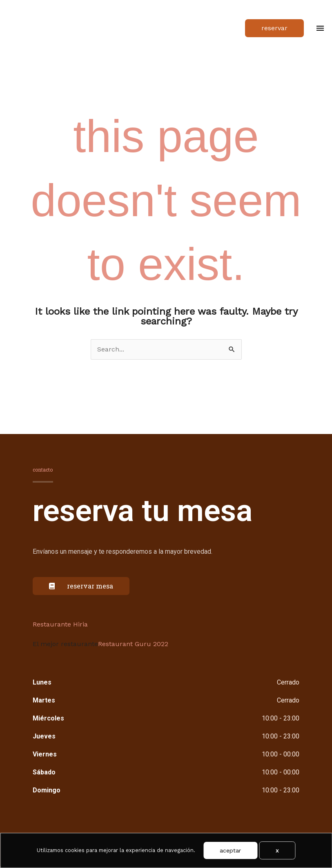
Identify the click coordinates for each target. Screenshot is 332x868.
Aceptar (230, 850)
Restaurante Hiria (60, 626)
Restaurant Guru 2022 (133, 645)
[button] (274, 29)
